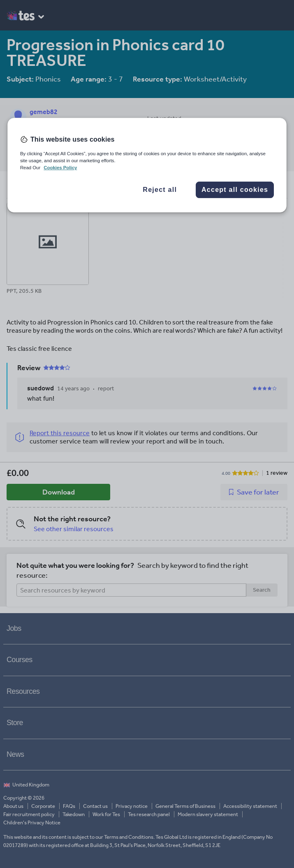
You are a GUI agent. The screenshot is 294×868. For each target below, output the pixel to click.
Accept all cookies (235, 190)
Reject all (160, 190)
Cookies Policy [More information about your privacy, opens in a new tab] (60, 168)
